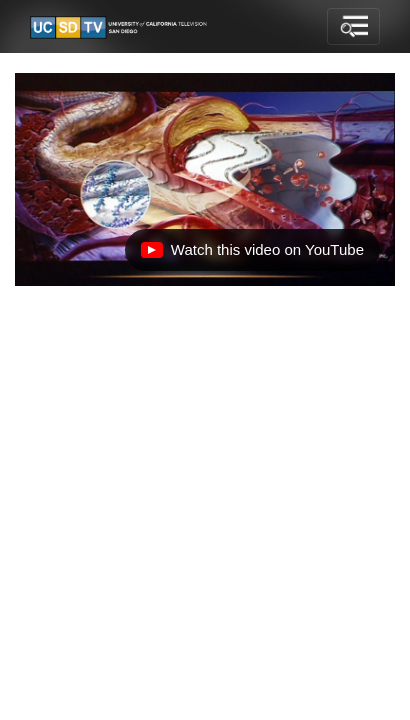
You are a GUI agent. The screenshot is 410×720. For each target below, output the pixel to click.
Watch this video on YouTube (252, 255)
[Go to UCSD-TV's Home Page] (120, 27)
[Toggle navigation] (353, 27)
